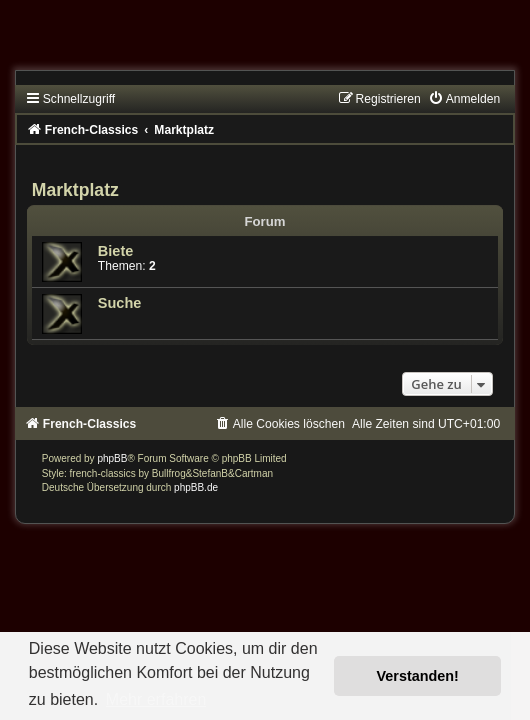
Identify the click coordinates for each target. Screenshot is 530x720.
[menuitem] (464, 99)
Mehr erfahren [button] (156, 699)
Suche (120, 303)
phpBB (112, 458)
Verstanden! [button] (418, 676)
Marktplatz (75, 190)
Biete (116, 251)
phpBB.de (196, 487)
